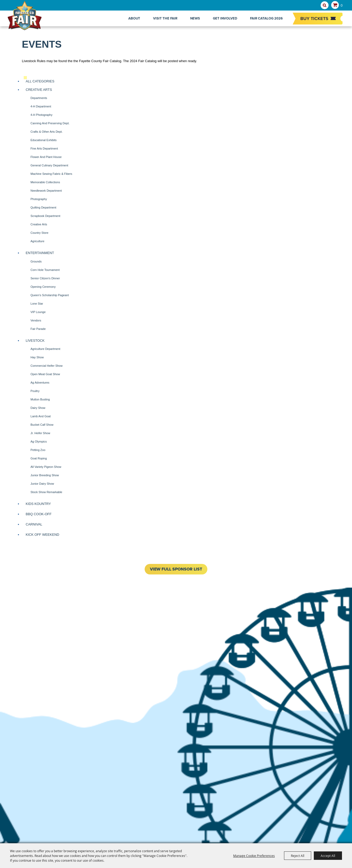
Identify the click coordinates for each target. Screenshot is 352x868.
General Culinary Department (49, 165)
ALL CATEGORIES (40, 81)
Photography (39, 199)
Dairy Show (38, 408)
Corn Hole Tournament (45, 270)
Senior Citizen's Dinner (45, 278)
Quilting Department (43, 207)
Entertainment (40, 253)
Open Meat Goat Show (45, 374)
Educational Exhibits (44, 140)
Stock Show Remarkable (46, 492)
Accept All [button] (328, 856)
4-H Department (41, 106)
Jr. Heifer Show (40, 433)
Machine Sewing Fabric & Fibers (51, 174)
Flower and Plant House (46, 157)
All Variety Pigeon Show (46, 467)
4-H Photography (41, 115)
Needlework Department (46, 191)
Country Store (40, 233)
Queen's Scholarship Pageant (50, 295)
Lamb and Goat (41, 416)
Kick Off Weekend (42, 535)
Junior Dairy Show (42, 484)
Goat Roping (39, 458)
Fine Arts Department (44, 148)
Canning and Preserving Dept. (50, 123)
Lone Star (37, 304)
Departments (39, 98)
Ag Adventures (40, 383)
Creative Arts (39, 90)
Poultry (35, 391)
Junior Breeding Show (45, 475)
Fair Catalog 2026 (266, 18)
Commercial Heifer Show (47, 366)
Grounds (36, 261)
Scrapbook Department (45, 216)
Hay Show (37, 357)
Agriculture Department (45, 349)
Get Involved (225, 18)
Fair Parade (38, 329)
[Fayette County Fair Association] (30, 19)
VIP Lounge (38, 312)
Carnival (34, 524)
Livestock (35, 341)
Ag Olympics (39, 442)
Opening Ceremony (43, 287)
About (134, 18)
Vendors (36, 320)
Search (325, 5)
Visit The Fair (165, 18)
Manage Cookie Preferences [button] (254, 856)
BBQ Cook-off (38, 514)
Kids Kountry (38, 504)
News (195, 18)
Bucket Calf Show (42, 425)
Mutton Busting (40, 399)
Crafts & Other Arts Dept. (47, 132)
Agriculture (38, 241)
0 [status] (342, 5)
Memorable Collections (45, 182)
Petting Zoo (38, 450)
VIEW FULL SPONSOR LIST (176, 569)
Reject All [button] (298, 856)
